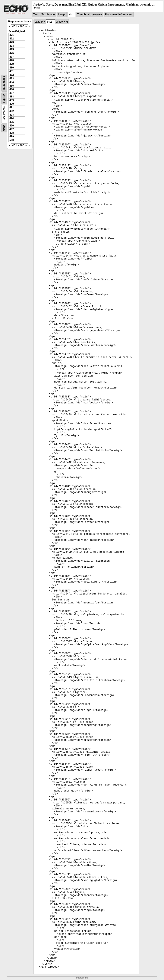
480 (12, 68)
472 (12, 39)
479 (12, 64)
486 (12, 89)
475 (12, 49)
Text (36, 14)
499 (12, 136)
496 (12, 126)
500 (12, 140)
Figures (4, 98)
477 (12, 57)
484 (12, 82)
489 (12, 100)
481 (12, 71)
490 (12, 104)
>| (67, 22)
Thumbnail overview (90, 14)
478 (12, 60)
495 (12, 122)
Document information (119, 14)
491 (12, 107)
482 (12, 75)
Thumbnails (4, 83)
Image (62, 14)
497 (12, 129)
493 (12, 115)
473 (12, 42)
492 (12, 111)
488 (12, 97)
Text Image (48, 14)
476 (12, 53)
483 (12, 78)
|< (42, 22)
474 (12, 46)
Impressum (82, 978)
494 (12, 118)
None (4, 128)
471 (12, 35)
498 (12, 133)
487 (12, 93)
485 (12, 86)
